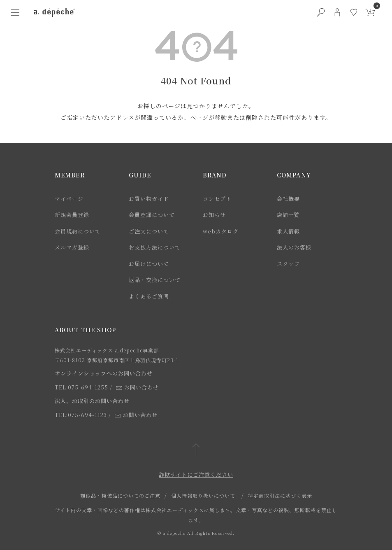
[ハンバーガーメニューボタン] (15, 12)
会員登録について (152, 215)
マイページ (69, 199)
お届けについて (149, 264)
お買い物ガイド (149, 199)
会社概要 (288, 199)
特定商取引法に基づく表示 (280, 495)
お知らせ (214, 215)
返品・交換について (155, 280)
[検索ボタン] (321, 12)
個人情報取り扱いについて (203, 495)
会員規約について (78, 231)
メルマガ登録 (72, 247)
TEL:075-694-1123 (81, 415)
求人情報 (288, 231)
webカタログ (221, 231)
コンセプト (217, 199)
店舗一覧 (288, 215)
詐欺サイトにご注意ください (196, 474)
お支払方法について (155, 247)
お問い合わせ (137, 387)
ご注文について (149, 231)
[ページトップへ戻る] (196, 450)
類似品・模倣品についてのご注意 (120, 495)
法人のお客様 (294, 247)
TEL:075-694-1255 (81, 387)
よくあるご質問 (149, 296)
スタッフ (288, 264)
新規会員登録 (72, 215)
